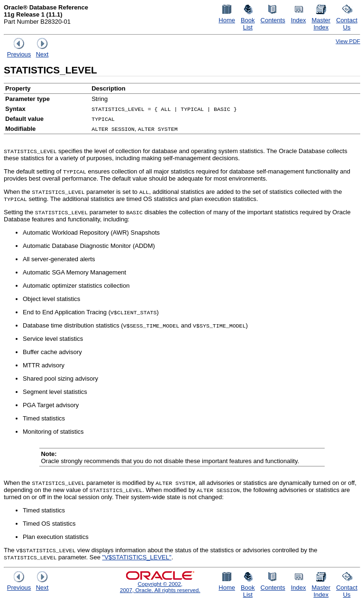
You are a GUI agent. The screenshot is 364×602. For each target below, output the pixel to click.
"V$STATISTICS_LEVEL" (137, 557)
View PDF (348, 41)
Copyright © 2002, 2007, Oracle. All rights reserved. (160, 587)
